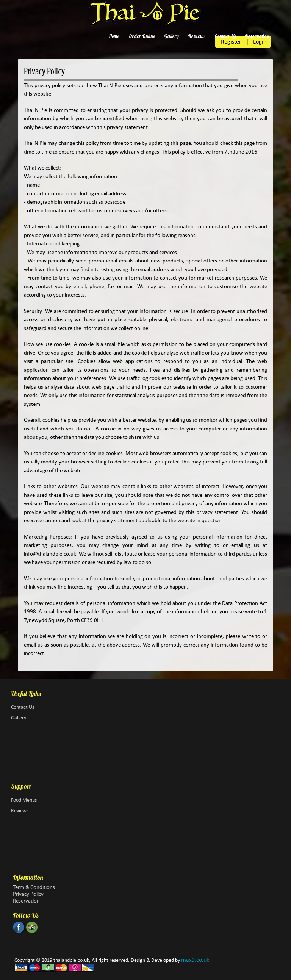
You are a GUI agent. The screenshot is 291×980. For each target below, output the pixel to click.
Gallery (171, 36)
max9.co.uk (195, 960)
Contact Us (225, 36)
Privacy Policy (28, 894)
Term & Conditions (34, 887)
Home (114, 36)
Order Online (142, 36)
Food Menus (24, 800)
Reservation (257, 36)
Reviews (197, 36)
